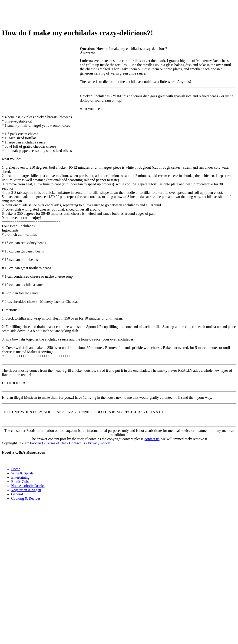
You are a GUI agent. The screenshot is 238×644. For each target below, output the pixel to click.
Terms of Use (56, 443)
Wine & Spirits (22, 473)
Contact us (77, 443)
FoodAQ (36, 443)
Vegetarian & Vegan (26, 490)
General (17, 494)
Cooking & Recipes (26, 498)
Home (16, 469)
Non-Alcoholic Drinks (28, 486)
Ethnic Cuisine (22, 482)
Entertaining (20, 477)
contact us (152, 439)
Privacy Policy (99, 443)
